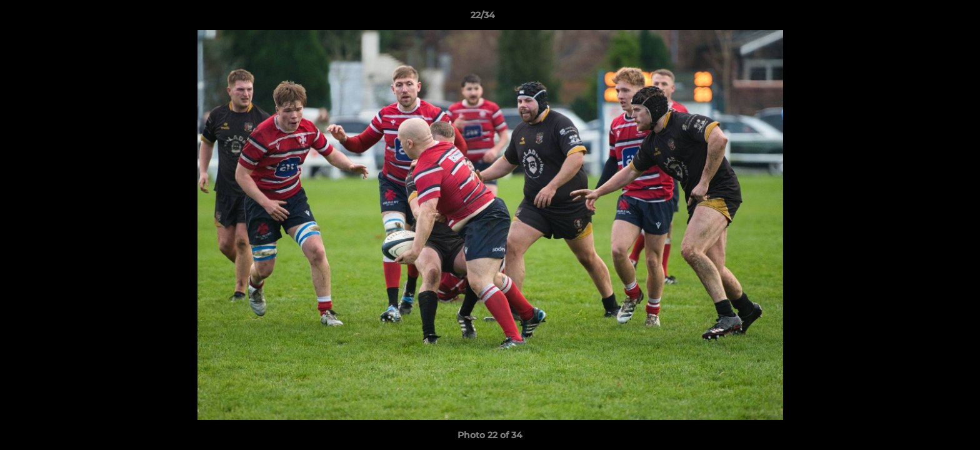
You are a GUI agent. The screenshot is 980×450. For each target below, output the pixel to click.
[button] (927, 18)
